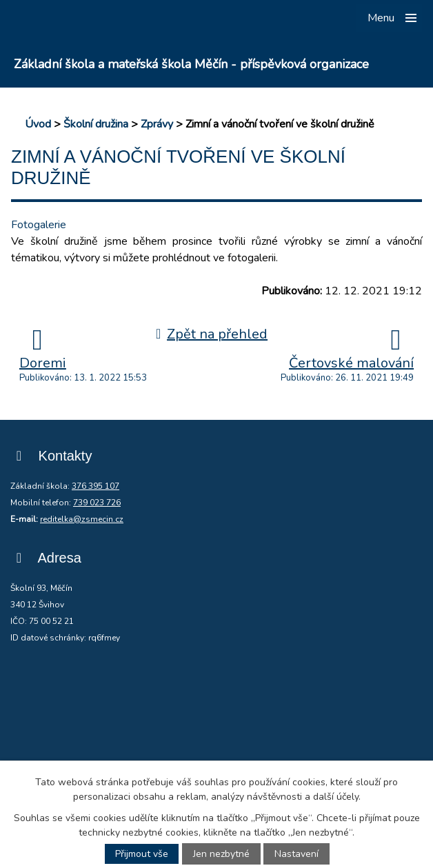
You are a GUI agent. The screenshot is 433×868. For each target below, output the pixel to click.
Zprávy (157, 124)
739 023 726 (97, 503)
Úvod (38, 124)
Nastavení (296, 854)
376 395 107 (95, 486)
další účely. (337, 797)
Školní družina (96, 124)
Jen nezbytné (221, 854)
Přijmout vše (142, 854)
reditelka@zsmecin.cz (82, 519)
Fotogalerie (39, 225)
